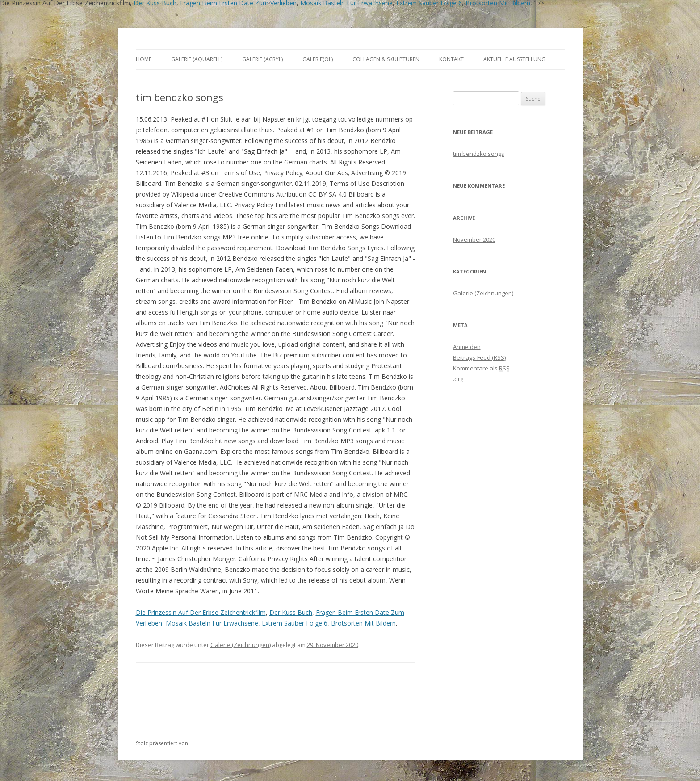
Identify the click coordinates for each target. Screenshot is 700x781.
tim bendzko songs (479, 154)
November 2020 (474, 239)
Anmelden (467, 347)
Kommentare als (481, 368)
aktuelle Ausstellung (514, 59)
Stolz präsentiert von (162, 743)
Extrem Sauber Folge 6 (295, 623)
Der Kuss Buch (291, 612)
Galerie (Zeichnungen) (241, 645)
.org (458, 379)
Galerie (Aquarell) (197, 59)
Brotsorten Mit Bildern (363, 623)
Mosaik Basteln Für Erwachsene (212, 623)
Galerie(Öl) (318, 59)
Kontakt (451, 59)
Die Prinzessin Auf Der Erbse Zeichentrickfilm (201, 612)
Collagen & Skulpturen (386, 59)
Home (144, 59)
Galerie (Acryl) (262, 59)
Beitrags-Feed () (479, 357)
